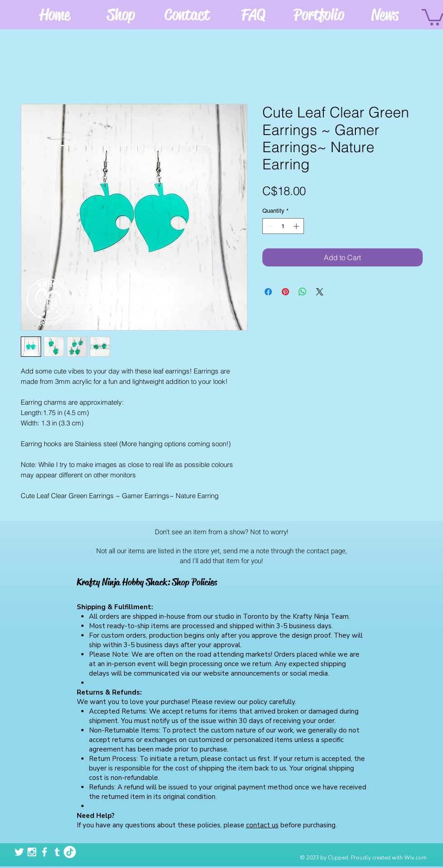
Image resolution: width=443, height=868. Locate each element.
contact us (262, 825)
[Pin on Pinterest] (285, 292)
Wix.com (415, 858)
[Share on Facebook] (268, 292)
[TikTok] (70, 852)
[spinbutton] (283, 226)
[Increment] (297, 226)
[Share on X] (320, 292)
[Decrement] (269, 226)
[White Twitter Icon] (19, 852)
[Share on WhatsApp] (303, 292)
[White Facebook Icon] (44, 852)
